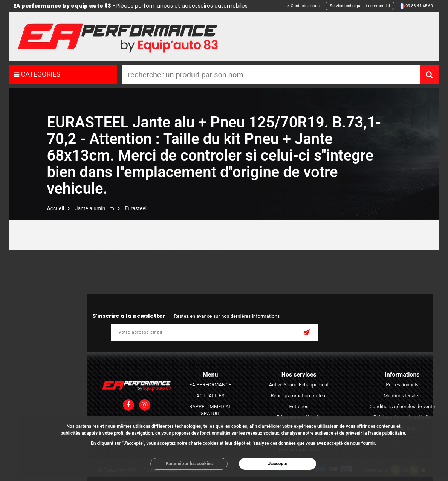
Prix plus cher (180, 257)
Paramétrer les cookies (189, 464)
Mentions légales (402, 396)
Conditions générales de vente (402, 407)
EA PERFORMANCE (210, 385)
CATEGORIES (37, 74)
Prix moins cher (134, 257)
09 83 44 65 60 (419, 6)
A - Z (213, 257)
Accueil (56, 208)
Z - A (235, 257)
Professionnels (402, 385)
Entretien (299, 407)
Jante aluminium (95, 208)
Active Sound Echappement (299, 385)
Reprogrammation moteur (299, 396)
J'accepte (278, 464)
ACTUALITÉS (210, 396)
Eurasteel (136, 208)
